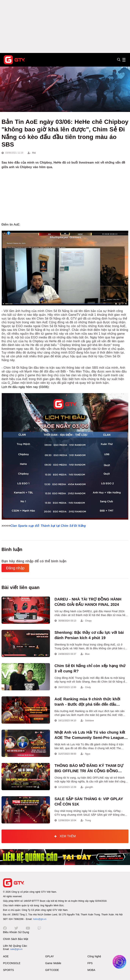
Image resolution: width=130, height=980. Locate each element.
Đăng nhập (15, 568)
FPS (90, 963)
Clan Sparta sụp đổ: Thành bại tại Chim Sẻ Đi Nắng (48, 526)
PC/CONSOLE (12, 963)
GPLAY (50, 956)
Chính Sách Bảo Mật (16, 939)
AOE (6, 956)
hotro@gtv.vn (40, 919)
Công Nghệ (94, 956)
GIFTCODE (52, 970)
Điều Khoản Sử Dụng (16, 932)
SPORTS (8, 970)
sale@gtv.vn (16, 949)
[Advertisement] (65, 26)
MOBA (91, 970)
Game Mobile (53, 963)
